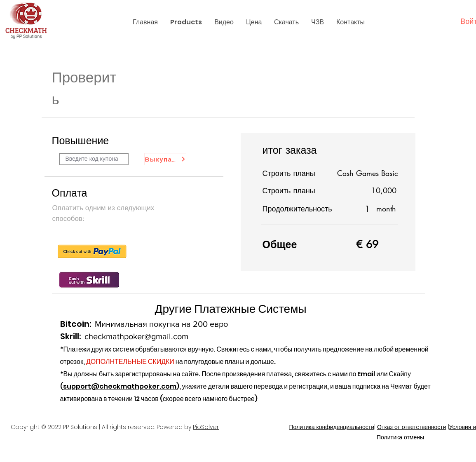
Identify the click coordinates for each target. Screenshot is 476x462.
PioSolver (206, 427)
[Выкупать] (165, 159)
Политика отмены (400, 437)
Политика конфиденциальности (332, 427)
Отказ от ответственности (412, 427)
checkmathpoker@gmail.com (136, 336)
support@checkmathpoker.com (120, 386)
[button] (186, 22)
